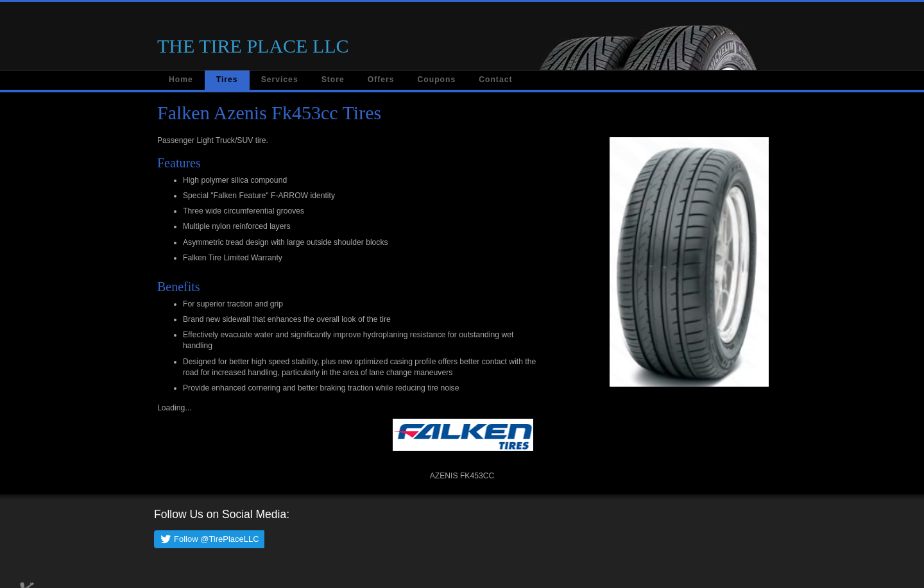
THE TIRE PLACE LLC (253, 46)
